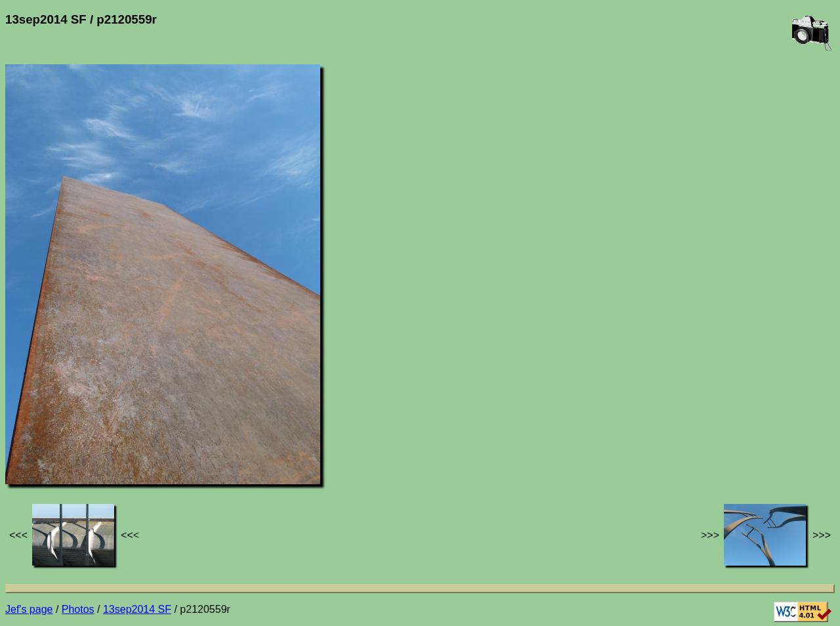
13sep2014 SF (137, 609)
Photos (78, 609)
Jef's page (29, 609)
